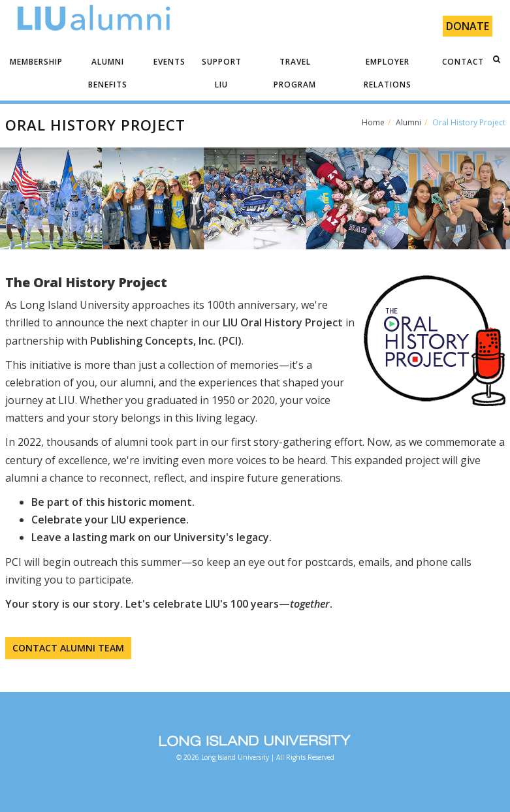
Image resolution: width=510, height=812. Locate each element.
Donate (468, 26)
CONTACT (463, 62)
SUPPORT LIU (222, 73)
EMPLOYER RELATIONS (388, 73)
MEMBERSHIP (36, 62)
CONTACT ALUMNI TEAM (68, 648)
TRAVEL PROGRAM (295, 73)
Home (373, 122)
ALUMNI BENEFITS (108, 73)
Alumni (408, 122)
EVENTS (169, 62)
